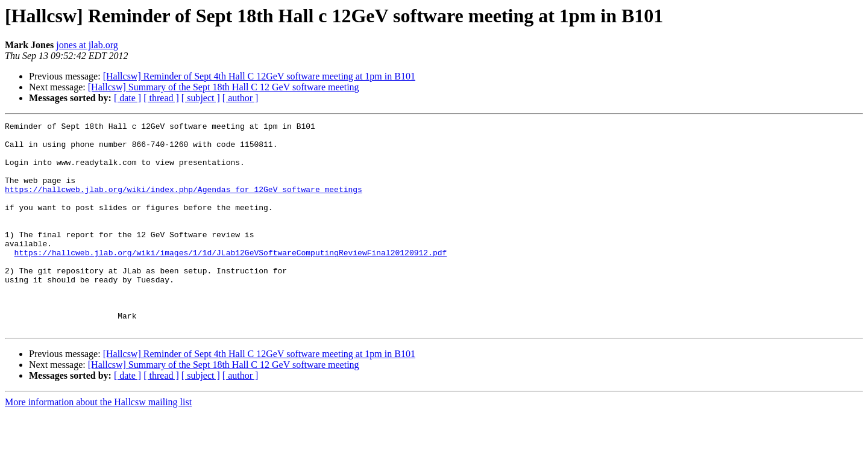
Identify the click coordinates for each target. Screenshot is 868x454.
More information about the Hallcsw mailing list (98, 443)
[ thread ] (161, 98)
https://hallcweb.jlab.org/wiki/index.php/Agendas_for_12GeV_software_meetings (184, 204)
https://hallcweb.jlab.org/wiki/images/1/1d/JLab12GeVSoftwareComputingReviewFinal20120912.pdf (231, 279)
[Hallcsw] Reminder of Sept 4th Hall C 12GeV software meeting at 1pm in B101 (259, 76)
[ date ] (127, 98)
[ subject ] (201, 98)
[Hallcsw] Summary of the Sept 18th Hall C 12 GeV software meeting (224, 87)
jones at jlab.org (87, 45)
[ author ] (241, 98)
